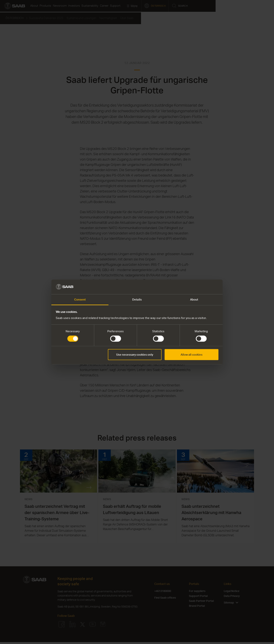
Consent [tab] (80, 299)
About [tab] (194, 299)
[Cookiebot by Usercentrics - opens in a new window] (202, 287)
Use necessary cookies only (135, 354)
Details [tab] (137, 299)
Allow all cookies (192, 354)
